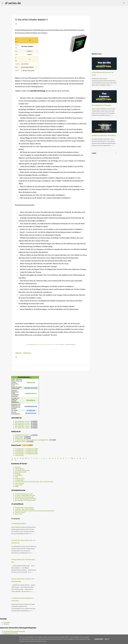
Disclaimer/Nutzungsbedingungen (14, 631)
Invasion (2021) (20, 478)
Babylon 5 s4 (27, 353)
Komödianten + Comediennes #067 (26, 450)
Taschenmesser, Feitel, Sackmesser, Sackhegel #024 (32, 440)
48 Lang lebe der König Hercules (25, 500)
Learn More (99, 639)
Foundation (19, 475)
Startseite (7, 622)
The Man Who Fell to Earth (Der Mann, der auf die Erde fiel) (34, 482)
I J (41, 458)
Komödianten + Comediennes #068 (26, 449)
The (72, 458)
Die (26, 458)
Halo (16, 477)
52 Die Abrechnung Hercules (24, 494)
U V (76, 458)
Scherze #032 (19, 455)
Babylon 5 (19, 353)
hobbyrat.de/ (31, 382)
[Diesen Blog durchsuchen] (117, 3)
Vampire (6, 624)
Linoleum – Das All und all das (25, 509)
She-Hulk (18, 467)
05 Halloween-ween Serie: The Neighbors (104, 136)
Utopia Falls (19, 485)
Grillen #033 (19, 438)
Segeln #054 (19, 437)
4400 (17, 487)
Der (23, 458)
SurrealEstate (19, 480)
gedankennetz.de (31, 393)
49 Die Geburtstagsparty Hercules (26, 499)
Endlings (18, 474)
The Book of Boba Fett (22, 470)
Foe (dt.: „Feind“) (20, 512)
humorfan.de (31, 400)
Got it (107, 639)
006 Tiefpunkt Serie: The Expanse (102, 105)
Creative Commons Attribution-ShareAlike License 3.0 (45, 345)
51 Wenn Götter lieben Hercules (25, 495)
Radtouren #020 (20, 442)
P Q (60, 458)
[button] (16, 24)
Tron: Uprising (19, 483)
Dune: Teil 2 (19, 514)
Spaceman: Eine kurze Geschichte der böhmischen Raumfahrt (34, 511)
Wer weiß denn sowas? (22, 421)
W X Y (83, 458)
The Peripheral (20, 469)
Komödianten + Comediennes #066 (26, 454)
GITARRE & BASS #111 (22, 435)
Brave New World (20, 472)
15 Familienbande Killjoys (19, 524)
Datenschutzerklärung (11, 633)
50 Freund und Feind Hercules (24, 497)
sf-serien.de (13, 3)
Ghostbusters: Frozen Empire (24, 508)
